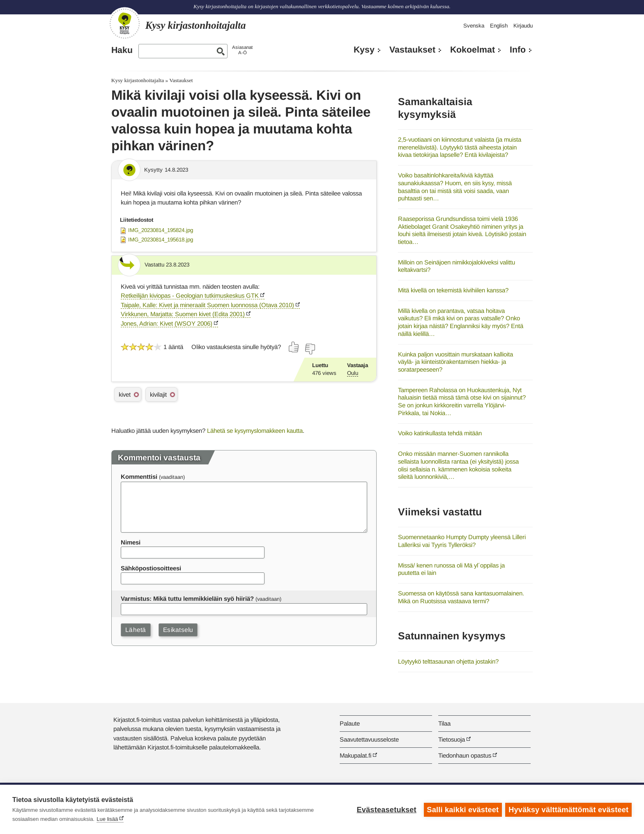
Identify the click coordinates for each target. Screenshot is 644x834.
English (499, 26)
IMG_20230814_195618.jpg (161, 240)
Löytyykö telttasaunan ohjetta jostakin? (448, 661)
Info (518, 50)
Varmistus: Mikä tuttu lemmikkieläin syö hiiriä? (187, 599)
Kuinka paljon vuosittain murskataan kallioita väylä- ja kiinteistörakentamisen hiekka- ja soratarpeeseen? (455, 362)
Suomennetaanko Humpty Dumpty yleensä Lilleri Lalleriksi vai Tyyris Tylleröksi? (462, 541)
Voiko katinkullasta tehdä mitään (440, 433)
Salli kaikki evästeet (462, 809)
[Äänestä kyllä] (294, 347)
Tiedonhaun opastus (465, 755)
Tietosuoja (452, 739)
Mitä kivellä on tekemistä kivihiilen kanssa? (453, 290)
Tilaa (444, 723)
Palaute (350, 723)
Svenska (474, 26)
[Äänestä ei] (310, 349)
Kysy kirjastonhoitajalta (138, 80)
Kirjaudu (523, 26)
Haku (122, 50)
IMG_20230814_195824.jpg (161, 230)
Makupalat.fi (355, 755)
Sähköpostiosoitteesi (151, 568)
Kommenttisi (139, 477)
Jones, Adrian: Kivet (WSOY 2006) (167, 323)
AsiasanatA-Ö (242, 50)
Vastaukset (412, 50)
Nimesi (131, 542)
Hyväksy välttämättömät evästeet (568, 809)
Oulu (353, 373)
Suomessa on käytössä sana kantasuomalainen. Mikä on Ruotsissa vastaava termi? (461, 597)
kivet (125, 394)
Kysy (364, 50)
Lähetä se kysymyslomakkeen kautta (255, 431)
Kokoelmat (473, 50)
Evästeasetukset (386, 809)
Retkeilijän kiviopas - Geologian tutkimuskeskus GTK (190, 295)
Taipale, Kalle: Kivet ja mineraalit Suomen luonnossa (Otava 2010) (207, 305)
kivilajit (158, 394)
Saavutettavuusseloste (369, 739)
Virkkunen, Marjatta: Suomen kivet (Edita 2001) (183, 314)
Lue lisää (107, 819)
